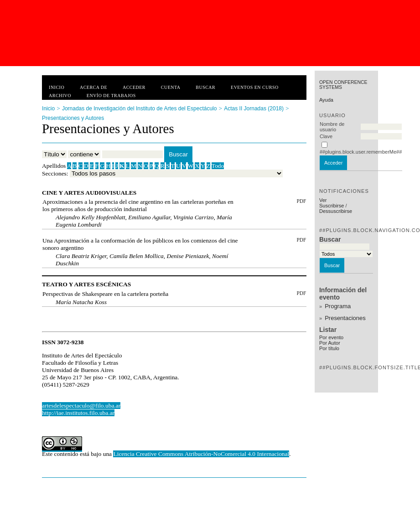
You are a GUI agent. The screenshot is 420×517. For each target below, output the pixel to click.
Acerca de (93, 87)
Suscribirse (332, 206)
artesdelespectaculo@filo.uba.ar (81, 406)
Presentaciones (345, 318)
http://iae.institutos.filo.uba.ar (78, 413)
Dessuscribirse (336, 211)
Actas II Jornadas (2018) (254, 109)
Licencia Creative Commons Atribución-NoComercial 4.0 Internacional (201, 454)
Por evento (331, 337)
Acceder (134, 87)
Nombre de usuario (332, 127)
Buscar (205, 87)
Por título (329, 348)
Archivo (60, 96)
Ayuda (326, 100)
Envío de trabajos (111, 96)
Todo (218, 166)
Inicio (57, 87)
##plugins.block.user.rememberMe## (361, 152)
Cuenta (171, 87)
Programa (338, 306)
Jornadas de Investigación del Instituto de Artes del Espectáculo (140, 109)
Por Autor (330, 343)
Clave (326, 136)
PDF (301, 201)
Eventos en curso (255, 87)
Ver (323, 200)
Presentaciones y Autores (73, 118)
